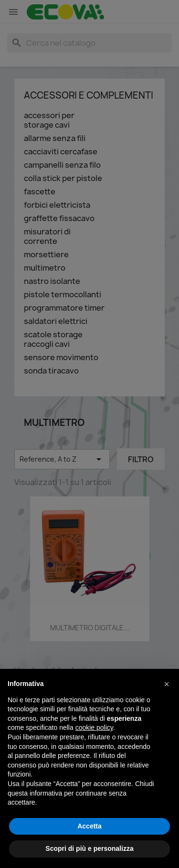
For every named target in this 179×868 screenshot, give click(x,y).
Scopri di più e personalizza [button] (89, 848)
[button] (167, 684)
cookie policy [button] (94, 727)
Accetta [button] (89, 826)
